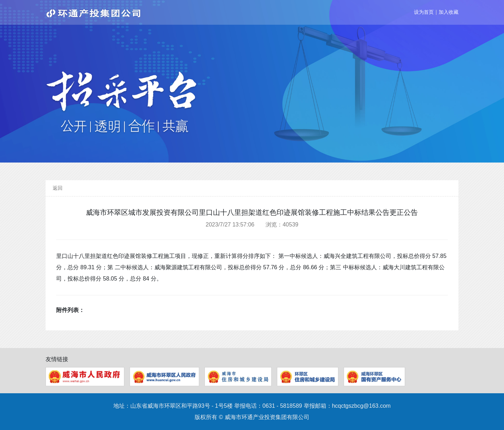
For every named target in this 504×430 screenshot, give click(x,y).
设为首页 (424, 12)
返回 (58, 188)
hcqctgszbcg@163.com (361, 406)
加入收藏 (449, 12)
